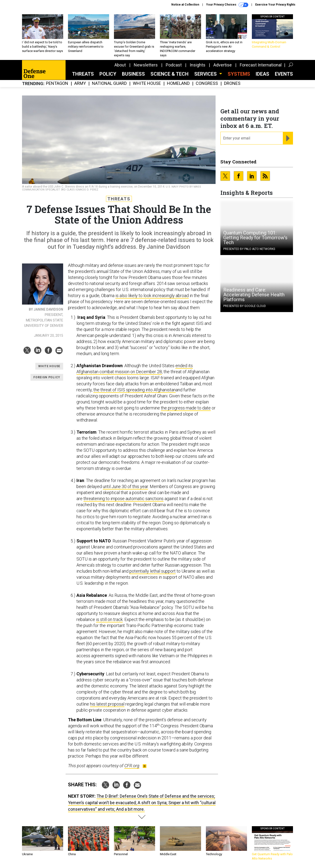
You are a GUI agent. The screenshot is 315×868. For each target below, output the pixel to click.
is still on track (109, 619)
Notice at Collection (185, 5)
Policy (108, 74)
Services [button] (206, 74)
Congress (207, 84)
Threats (83, 74)
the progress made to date (186, 408)
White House (147, 84)
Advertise (223, 65)
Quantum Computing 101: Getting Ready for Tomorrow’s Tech (255, 238)
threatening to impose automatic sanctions (124, 499)
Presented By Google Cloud (245, 306)
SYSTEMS (239, 74)
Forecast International (261, 65)
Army (80, 84)
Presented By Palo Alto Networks (249, 249)
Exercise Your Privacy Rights (275, 5)
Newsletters (146, 65)
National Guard (109, 84)
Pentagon (57, 84)
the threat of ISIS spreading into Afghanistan (135, 390)
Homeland (178, 84)
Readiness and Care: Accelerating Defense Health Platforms (254, 295)
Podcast (174, 65)
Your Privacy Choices (227, 5)
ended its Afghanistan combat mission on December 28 (135, 369)
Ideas (262, 74)
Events (284, 74)
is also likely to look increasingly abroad (152, 295)
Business (133, 74)
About (120, 65)
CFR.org (132, 766)
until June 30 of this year (125, 486)
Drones (232, 84)
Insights (198, 65)
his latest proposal (107, 704)
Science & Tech (169, 74)
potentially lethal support (153, 571)
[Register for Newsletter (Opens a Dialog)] (288, 138)
